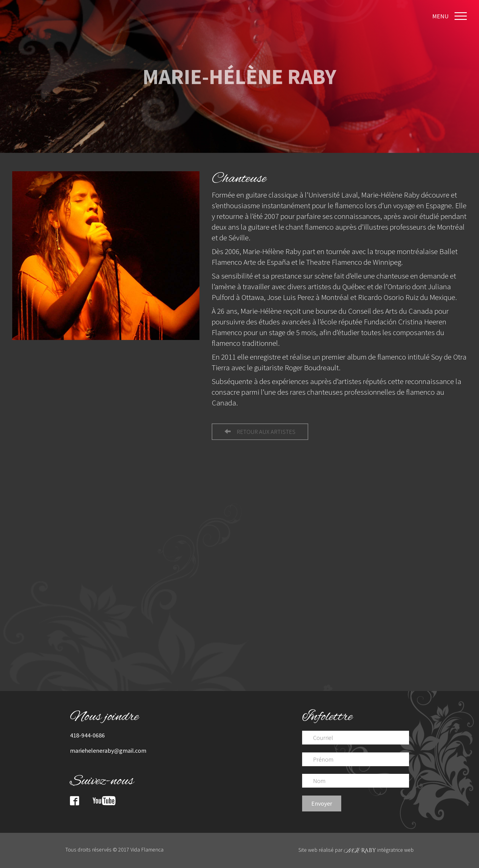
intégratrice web (379, 850)
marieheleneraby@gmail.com (108, 750)
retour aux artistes (260, 432)
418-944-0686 (87, 735)
